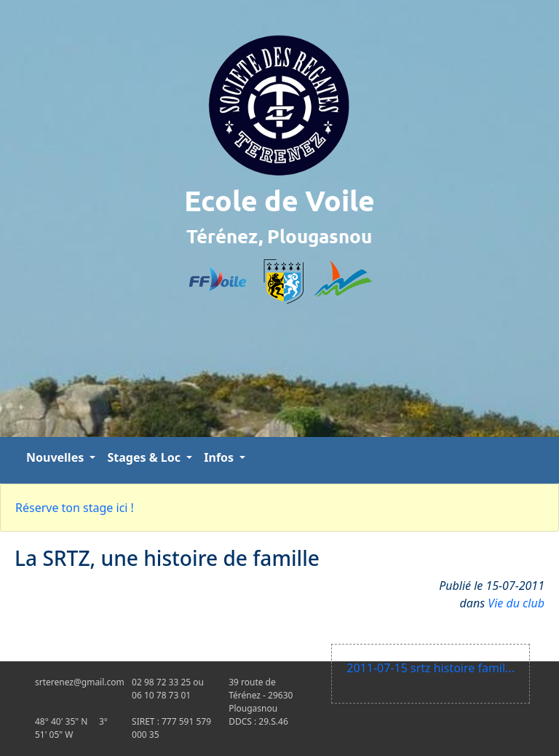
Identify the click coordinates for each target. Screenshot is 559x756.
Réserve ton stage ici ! (75, 508)
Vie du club (516, 603)
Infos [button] (220, 457)
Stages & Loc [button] (145, 457)
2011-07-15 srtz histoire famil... (431, 668)
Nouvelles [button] (56, 457)
